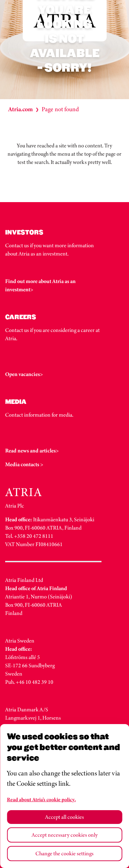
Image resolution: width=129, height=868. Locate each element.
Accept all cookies (64, 817)
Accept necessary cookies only (65, 835)
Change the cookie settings (64, 853)
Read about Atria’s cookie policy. (41, 799)
